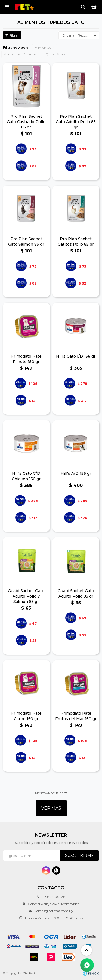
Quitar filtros (55, 54)
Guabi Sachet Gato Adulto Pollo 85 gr (76, 593)
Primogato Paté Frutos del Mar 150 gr (76, 716)
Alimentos (43, 47)
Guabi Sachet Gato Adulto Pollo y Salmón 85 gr (26, 596)
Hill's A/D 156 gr (76, 473)
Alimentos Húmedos (20, 54)
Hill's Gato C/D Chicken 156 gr (26, 476)
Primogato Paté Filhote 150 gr (26, 359)
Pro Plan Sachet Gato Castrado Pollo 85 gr (26, 122)
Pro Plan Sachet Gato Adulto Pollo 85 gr (76, 122)
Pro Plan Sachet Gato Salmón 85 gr (26, 242)
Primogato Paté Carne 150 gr (26, 716)
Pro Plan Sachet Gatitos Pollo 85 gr (76, 242)
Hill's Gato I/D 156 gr (76, 356)
